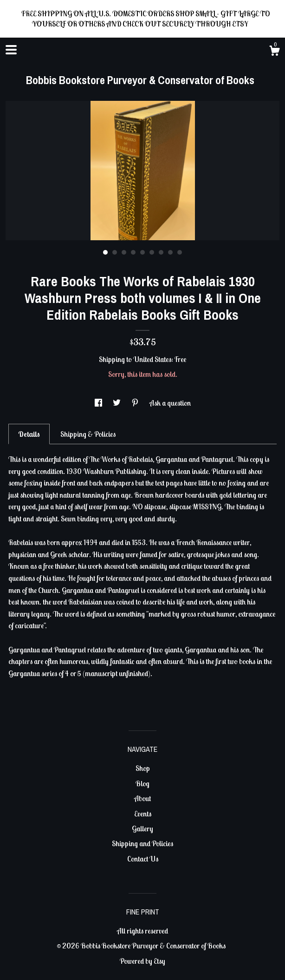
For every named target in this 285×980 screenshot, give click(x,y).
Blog (142, 783)
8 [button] (170, 252)
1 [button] (105, 252)
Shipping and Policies (142, 843)
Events (143, 814)
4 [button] (133, 252)
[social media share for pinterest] (136, 403)
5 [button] (142, 252)
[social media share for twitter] (117, 403)
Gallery (142, 829)
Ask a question (170, 403)
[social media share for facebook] (99, 403)
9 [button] (180, 252)
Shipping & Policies (88, 434)
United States (152, 359)
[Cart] (274, 52)
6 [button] (152, 252)
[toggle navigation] (11, 50)
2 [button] (115, 252)
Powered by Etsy (142, 961)
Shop (143, 768)
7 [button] (161, 252)
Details (29, 434)
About (142, 798)
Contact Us (143, 859)
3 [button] (124, 252)
